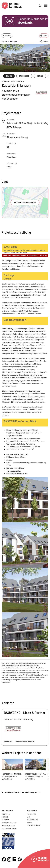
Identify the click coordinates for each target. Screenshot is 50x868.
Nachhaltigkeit (8, 826)
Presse (5, 817)
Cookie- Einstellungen (33, 824)
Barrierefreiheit (9, 823)
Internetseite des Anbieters (25, 741)
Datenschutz (32, 820)
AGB (28, 817)
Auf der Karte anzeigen (25, 202)
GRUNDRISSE (24, 76)
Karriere (5, 820)
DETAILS (40, 76)
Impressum (8, 741)
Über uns (6, 814)
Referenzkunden (9, 828)
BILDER (9, 76)
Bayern (4, 41)
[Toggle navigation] (46, 5)
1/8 (43, 67)
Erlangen (14, 41)
